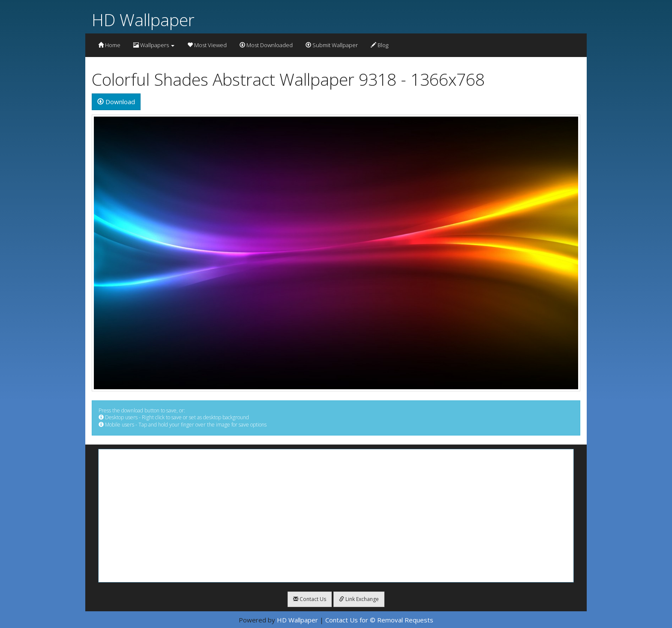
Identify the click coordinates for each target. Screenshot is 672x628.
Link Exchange (359, 599)
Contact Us (310, 599)
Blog (379, 45)
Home (109, 45)
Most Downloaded (266, 45)
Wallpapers (154, 45)
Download (116, 102)
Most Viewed (207, 45)
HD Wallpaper (143, 20)
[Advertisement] (336, 516)
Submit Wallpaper (332, 45)
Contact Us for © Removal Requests (379, 620)
